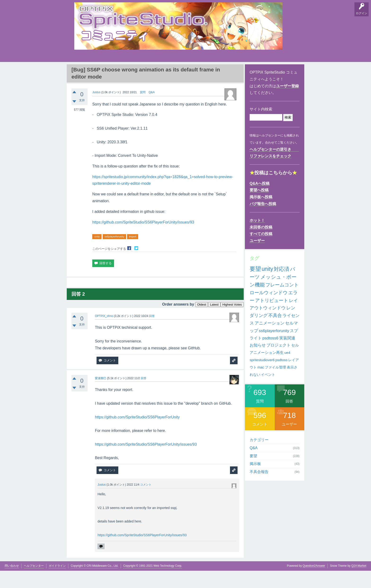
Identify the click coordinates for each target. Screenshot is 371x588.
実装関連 (287, 355)
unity (97, 254)
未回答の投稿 (261, 244)
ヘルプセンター (34, 583)
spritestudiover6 (262, 377)
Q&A (79, 71)
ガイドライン (57, 583)
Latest (214, 322)
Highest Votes (232, 322)
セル (295, 362)
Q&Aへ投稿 (260, 201)
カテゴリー (259, 457)
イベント (268, 392)
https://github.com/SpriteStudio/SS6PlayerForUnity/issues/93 (143, 239)
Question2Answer (314, 583)
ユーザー (257, 258)
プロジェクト (278, 362)
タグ (154, 70)
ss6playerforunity (114, 254)
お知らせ (258, 362)
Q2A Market (359, 583)
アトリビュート (272, 318)
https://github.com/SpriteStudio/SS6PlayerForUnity (137, 434)
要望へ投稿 (259, 207)
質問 (143, 109)
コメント (146, 502)
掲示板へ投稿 (261, 214)
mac (261, 384)
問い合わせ (12, 583)
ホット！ (257, 238)
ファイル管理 (275, 384)
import (133, 254)
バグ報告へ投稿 (263, 221)
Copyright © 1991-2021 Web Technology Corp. (153, 583)
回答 (152, 333)
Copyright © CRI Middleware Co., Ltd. (95, 583)
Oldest (202, 322)
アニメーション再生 (267, 370)
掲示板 (109, 71)
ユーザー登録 (287, 103)
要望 (94, 71)
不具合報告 (259, 489)
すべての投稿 (261, 251)
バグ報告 (124, 71)
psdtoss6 (270, 355)
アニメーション (269, 340)
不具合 (275, 333)
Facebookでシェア (129, 265)
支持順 (139, 71)
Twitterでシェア (136, 265)
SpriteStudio (289, 71)
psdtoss (282, 377)
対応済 (282, 286)
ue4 (287, 370)
